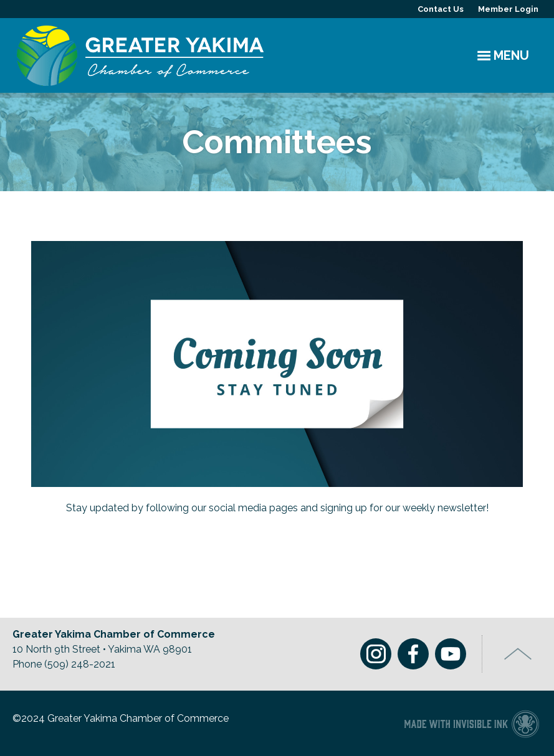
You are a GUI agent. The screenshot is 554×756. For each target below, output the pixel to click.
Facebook (413, 654)
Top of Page (518, 654)
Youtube (451, 654)
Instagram (376, 654)
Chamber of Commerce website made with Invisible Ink (471, 723)
